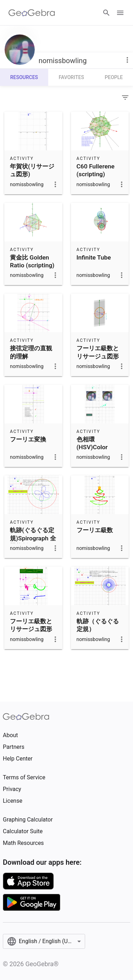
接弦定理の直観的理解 (31, 352)
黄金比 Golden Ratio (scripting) (32, 261)
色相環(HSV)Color (92, 443)
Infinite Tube (94, 257)
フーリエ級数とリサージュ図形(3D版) (98, 356)
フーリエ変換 (28, 439)
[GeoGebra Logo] (32, 13)
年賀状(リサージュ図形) (32, 170)
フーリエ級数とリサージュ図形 (31, 625)
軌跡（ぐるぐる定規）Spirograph (98, 629)
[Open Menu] (120, 13)
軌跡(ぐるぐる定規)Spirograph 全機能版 (33, 538)
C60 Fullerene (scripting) (96, 170)
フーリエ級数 (95, 530)
